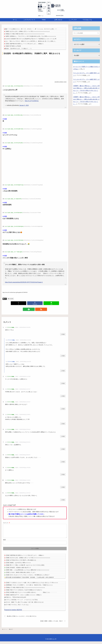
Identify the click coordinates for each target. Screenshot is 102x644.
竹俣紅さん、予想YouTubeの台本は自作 (16, 600)
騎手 (5, 299)
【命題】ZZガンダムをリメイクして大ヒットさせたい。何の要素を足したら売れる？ (27, 577)
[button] (98, 33)
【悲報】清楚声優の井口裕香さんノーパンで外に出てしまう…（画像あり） (25, 44)
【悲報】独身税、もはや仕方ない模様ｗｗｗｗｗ (18, 565)
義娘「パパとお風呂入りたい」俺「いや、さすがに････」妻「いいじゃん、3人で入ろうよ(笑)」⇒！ (31, 29)
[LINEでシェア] (51, 303)
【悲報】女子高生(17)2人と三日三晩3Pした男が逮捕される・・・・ (23, 563)
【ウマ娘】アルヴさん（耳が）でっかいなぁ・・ (18, 607)
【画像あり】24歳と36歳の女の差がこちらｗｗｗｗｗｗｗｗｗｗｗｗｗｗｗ (25, 34)
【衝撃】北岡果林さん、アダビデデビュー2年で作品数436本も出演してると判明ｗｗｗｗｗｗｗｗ (31, 36)
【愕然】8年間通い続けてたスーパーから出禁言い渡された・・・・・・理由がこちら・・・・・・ (31, 595)
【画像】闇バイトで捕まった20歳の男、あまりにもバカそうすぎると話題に (25, 568)
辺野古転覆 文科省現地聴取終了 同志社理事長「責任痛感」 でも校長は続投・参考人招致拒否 (30, 580)
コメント (7, 523)
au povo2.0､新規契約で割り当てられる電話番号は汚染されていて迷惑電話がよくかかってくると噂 (31, 39)
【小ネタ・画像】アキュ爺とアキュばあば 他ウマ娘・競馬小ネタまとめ (24, 605)
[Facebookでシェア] (35, 303)
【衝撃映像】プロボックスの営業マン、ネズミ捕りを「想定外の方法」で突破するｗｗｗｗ (29, 588)
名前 (4, 542)
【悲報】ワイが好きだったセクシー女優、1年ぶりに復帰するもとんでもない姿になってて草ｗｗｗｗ (32, 585)
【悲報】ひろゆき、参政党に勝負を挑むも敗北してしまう (20, 575)
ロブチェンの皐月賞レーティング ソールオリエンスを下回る (22, 602)
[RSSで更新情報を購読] (37, 309)
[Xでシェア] (19, 303)
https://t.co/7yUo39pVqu (32, 101)
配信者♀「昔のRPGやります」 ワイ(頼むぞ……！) (18, 49)
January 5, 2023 (24, 105)
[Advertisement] (35, 68)
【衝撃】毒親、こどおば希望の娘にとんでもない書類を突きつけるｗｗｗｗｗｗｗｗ (27, 573)
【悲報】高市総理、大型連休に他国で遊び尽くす (18, 570)
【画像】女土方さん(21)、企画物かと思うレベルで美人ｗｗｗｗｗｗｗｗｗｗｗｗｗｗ (27, 31)
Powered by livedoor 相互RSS (13, 612)
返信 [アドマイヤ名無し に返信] (63, 334)
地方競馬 (11, 299)
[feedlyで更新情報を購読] (33, 309)
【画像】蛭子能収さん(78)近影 (13, 46)
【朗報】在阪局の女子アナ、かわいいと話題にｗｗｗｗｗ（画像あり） (24, 597)
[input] (86, 33)
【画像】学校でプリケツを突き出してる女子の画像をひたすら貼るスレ (24, 593)
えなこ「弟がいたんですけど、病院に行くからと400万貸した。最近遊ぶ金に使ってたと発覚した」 (31, 41)
